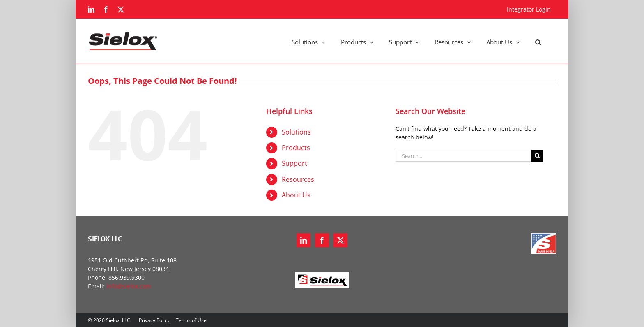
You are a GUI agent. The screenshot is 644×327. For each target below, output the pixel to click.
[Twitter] (340, 240)
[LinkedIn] (304, 240)
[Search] (537, 156)
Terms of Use (191, 320)
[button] (538, 41)
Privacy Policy (154, 320)
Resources (298, 179)
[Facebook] (322, 240)
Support (294, 163)
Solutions (296, 132)
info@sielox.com (129, 286)
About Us (296, 195)
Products (296, 148)
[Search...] (463, 156)
